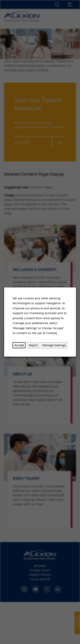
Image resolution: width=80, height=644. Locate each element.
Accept (19, 345)
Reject (33, 345)
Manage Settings (54, 345)
